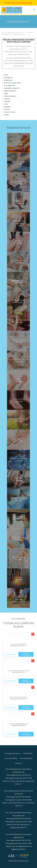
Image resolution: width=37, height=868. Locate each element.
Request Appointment (26, 654)
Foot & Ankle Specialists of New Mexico (13, 33)
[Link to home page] (15, 10)
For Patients (6, 34)
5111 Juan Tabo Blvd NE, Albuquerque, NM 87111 (19, 645)
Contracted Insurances (18, 34)
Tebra (27, 861)
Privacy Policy (28, 753)
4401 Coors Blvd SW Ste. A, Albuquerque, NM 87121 (18, 698)
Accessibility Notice (26, 758)
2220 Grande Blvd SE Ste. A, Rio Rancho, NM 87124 (18, 672)
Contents (30, 33)
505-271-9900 (27, 3)
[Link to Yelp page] (33, 634)
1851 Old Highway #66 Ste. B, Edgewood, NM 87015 (19, 725)
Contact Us (19, 763)
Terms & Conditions (11, 758)
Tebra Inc (18, 753)
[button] (34, 10)
